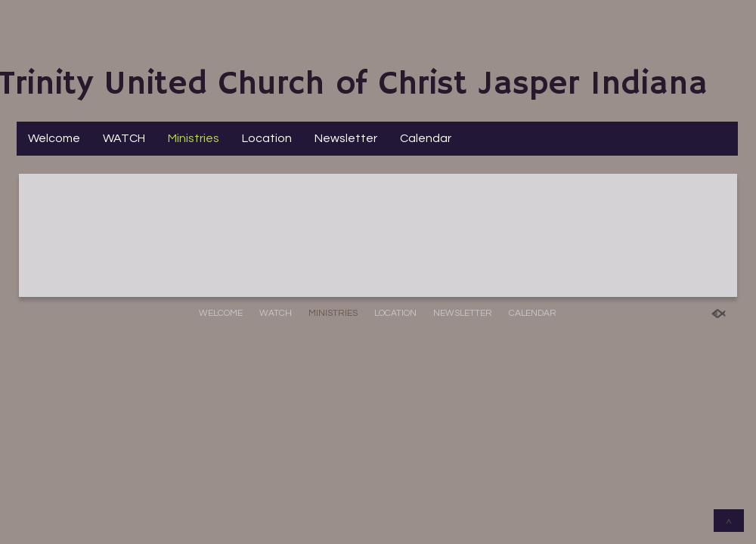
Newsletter (346, 138)
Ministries (194, 138)
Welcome (54, 138)
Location (267, 138)
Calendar (426, 138)
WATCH (124, 138)
